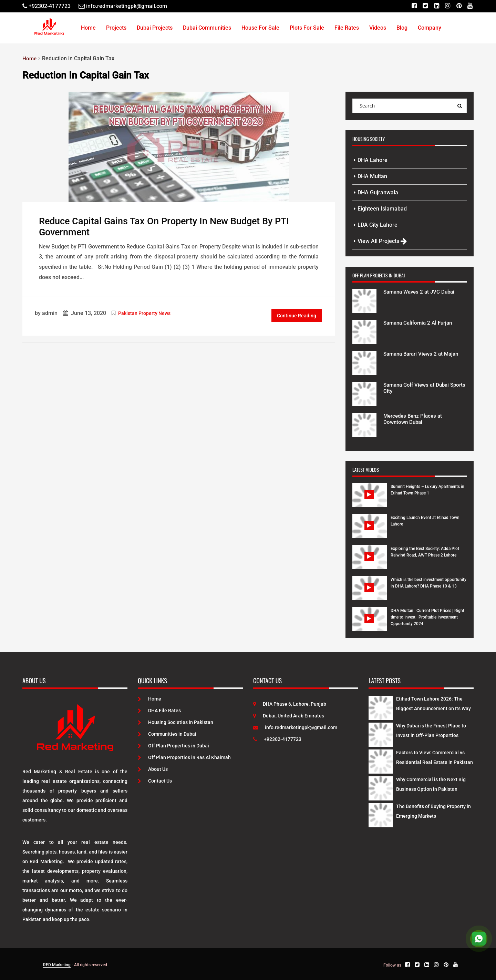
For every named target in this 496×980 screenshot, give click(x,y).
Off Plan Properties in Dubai (173, 746)
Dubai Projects (155, 28)
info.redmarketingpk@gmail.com (295, 727)
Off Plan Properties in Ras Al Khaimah (184, 757)
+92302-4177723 (277, 739)
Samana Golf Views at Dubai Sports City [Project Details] (418, 388)
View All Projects (382, 241)
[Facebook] (413, 6)
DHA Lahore (373, 160)
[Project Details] (364, 300)
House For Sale (260, 28)
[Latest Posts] (381, 706)
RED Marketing (57, 965)
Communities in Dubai (167, 734)
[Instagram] (447, 6)
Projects (116, 28)
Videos (378, 28)
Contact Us (155, 781)
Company (430, 28)
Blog (402, 28)
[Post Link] (179, 146)
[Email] (123, 6)
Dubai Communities (207, 28)
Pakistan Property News (144, 313)
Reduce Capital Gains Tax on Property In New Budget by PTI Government (169, 227)
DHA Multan (372, 176)
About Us (153, 769)
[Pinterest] (459, 6)
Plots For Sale (307, 28)
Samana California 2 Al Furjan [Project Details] (421, 323)
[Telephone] (46, 6)
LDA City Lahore (378, 225)
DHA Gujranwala (378, 192)
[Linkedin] (436, 6)
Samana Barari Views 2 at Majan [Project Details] (424, 354)
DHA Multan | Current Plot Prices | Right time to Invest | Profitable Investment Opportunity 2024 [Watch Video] (427, 617)
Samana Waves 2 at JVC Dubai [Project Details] (421, 292)
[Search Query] (459, 106)
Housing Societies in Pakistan (175, 722)
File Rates (347, 28)
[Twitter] (425, 6)
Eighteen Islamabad (382, 209)
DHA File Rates (159, 711)
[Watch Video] (370, 500)
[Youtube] (470, 6)
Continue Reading (297, 315)
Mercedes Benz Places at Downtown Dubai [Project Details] (415, 419)
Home (88, 28)
